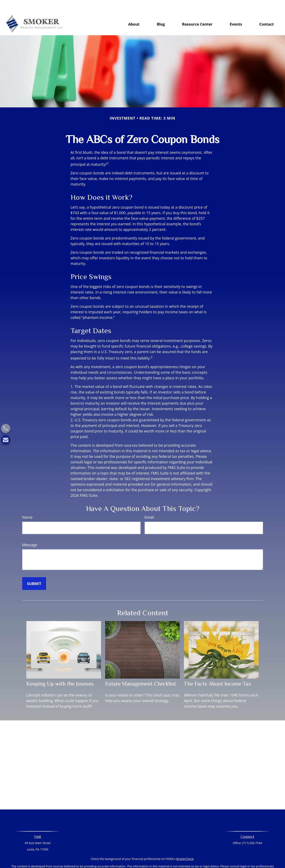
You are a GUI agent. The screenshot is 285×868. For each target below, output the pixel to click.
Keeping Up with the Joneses (60, 671)
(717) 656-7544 (252, 831)
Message (30, 532)
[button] (134, 12)
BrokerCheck (185, 846)
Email (149, 505)
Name (27, 505)
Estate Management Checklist (141, 671)
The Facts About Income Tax (218, 671)
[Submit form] (34, 571)
